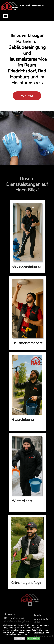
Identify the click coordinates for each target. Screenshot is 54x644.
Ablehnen (20, 639)
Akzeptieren (33, 639)
